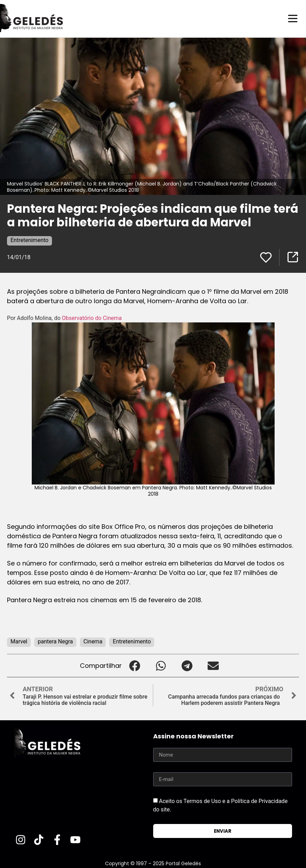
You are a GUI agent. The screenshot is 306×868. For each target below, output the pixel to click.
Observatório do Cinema (92, 318)
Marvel (19, 641)
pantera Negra (55, 641)
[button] (135, 665)
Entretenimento (29, 240)
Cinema (93, 641)
